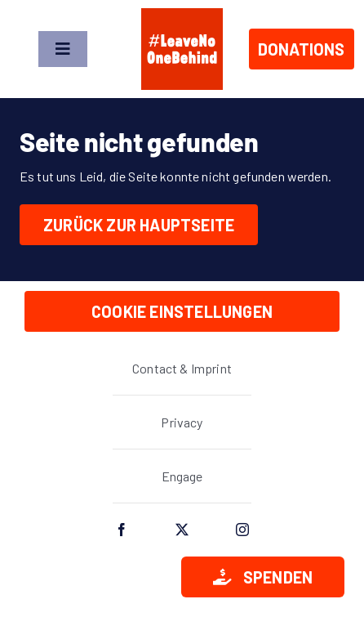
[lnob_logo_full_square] (182, 14)
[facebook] (122, 530)
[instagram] (242, 530)
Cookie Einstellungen (182, 311)
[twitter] (182, 530)
